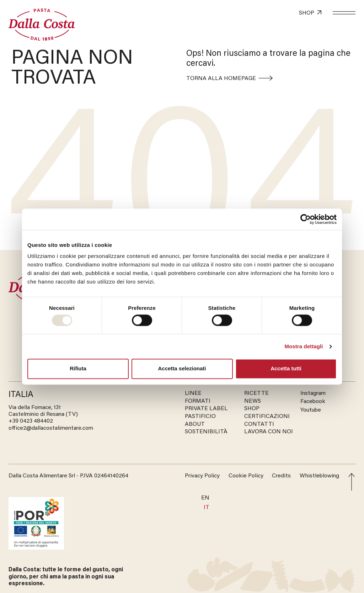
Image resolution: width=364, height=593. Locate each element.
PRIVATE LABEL (206, 409)
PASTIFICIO (200, 417)
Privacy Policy (202, 476)
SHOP (252, 409)
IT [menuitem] (207, 508)
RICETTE (256, 393)
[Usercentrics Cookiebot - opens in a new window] (306, 219)
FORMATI (198, 401)
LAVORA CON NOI (269, 432)
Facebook (313, 402)
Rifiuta (78, 369)
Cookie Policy (246, 476)
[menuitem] (205, 498)
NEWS (253, 401)
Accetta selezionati (182, 369)
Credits (281, 476)
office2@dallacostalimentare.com (51, 428)
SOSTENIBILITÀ (206, 432)
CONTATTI (259, 424)
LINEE (193, 393)
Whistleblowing (319, 476)
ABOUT (195, 424)
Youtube (311, 410)
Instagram (313, 393)
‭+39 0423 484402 (31, 421)
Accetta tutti (286, 369)
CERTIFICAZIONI (267, 417)
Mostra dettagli (304, 346)
